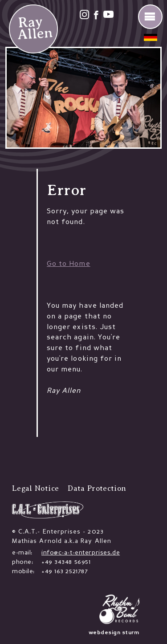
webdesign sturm (114, 633)
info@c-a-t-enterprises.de (81, 553)
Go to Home (69, 264)
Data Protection (97, 488)
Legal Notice (35, 488)
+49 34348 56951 (66, 562)
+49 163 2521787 (65, 571)
